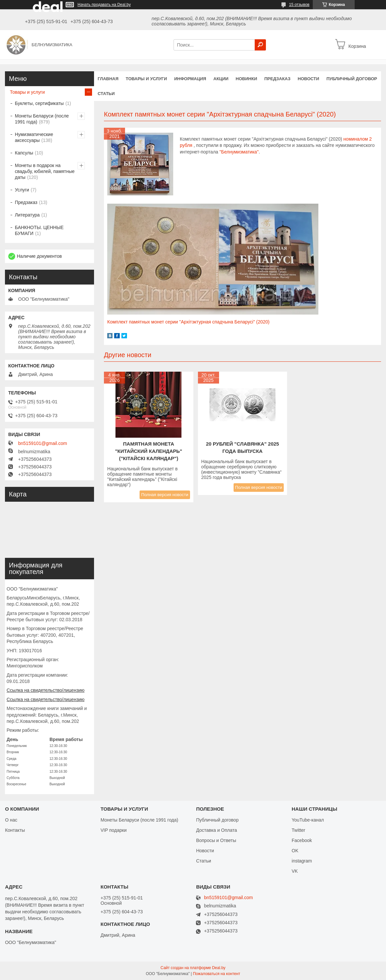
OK (295, 851)
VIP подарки (114, 830)
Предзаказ (277, 79)
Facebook (302, 840)
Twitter (298, 830)
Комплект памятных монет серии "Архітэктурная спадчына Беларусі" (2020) (188, 322)
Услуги (22, 190)
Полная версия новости (165, 495)
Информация (190, 79)
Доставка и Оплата (216, 830)
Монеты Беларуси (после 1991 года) (42, 119)
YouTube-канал (308, 820)
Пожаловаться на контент (217, 974)
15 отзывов (299, 5)
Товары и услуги (146, 79)
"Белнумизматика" (239, 152)
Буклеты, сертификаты (39, 103)
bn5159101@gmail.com (43, 443)
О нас (11, 820)
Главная (108, 79)
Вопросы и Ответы (216, 840)
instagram (302, 861)
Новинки (246, 79)
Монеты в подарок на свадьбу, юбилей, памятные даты (45, 171)
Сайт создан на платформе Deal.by (193, 968)
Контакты (15, 830)
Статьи (106, 94)
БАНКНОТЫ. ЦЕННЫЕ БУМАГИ (39, 230)
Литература (27, 215)
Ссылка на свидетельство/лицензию (46, 690)
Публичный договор (352, 79)
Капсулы (24, 153)
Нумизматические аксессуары (34, 137)
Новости (308, 79)
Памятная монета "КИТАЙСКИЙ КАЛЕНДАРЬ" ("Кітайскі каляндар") (149, 451)
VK (295, 871)
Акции (221, 79)
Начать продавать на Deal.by (104, 5)
